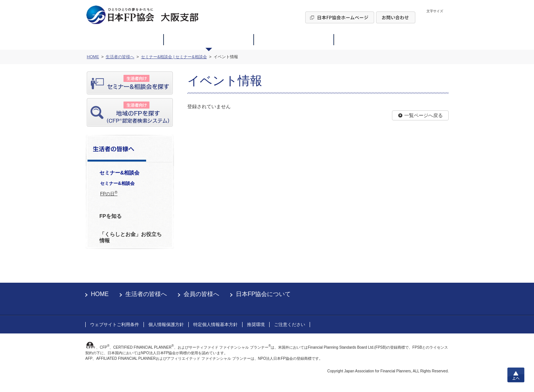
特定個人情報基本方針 (215, 325)
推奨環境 (256, 325)
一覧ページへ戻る (423, 115)
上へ (516, 375)
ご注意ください (290, 325)
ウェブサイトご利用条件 (115, 325)
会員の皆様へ (201, 294)
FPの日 (109, 193)
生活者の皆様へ (146, 294)
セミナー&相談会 (117, 183)
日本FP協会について (263, 294)
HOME (100, 294)
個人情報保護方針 (166, 325)
